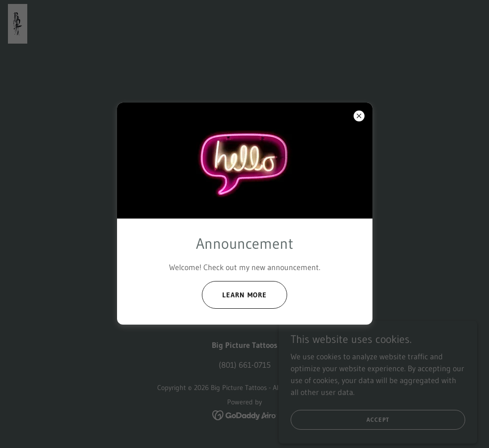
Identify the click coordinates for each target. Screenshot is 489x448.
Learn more (244, 295)
